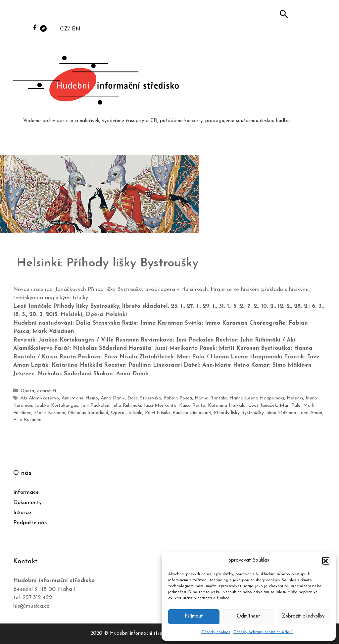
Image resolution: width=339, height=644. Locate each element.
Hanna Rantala (211, 398)
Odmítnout (248, 616)
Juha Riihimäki (126, 405)
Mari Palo (290, 405)
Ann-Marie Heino (80, 398)
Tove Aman (310, 413)
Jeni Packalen (95, 405)
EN (76, 29)
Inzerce (22, 512)
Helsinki (295, 398)
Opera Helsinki (127, 413)
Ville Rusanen (27, 420)
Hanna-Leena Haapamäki (257, 398)
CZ (64, 29)
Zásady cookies (216, 632)
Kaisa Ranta (192, 405)
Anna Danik (113, 398)
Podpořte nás (30, 522)
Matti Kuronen (50, 413)
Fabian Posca (178, 398)
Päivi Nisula (157, 413)
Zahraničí (46, 391)
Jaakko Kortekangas (56, 405)
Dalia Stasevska (144, 398)
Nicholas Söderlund (88, 413)
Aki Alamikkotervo (40, 398)
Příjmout (194, 616)
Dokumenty (27, 502)
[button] (326, 561)
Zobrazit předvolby (303, 616)
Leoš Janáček (262, 405)
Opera (27, 391)
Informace (26, 492)
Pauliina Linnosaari (192, 413)
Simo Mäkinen (281, 413)
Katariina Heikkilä (226, 405)
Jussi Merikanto (160, 405)
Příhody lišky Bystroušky (239, 413)
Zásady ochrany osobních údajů (263, 632)
